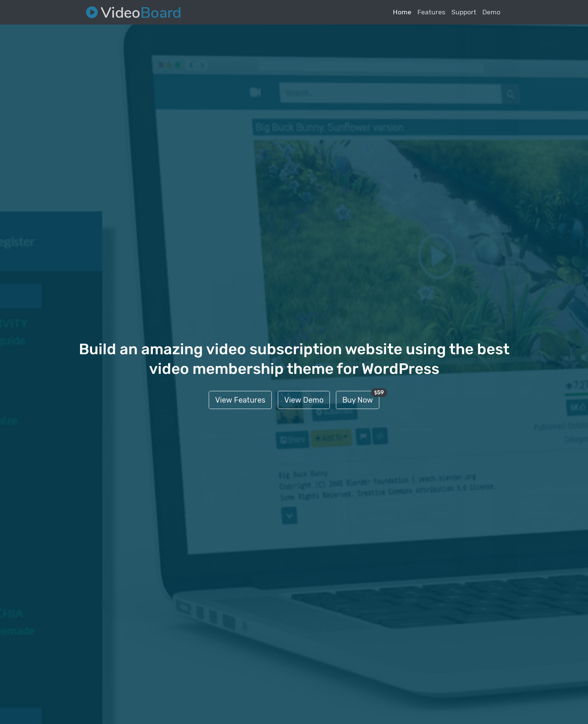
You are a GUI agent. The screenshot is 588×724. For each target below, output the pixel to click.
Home (402, 12)
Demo (491, 12)
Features (431, 12)
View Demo (304, 400)
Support (464, 12)
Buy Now (361, 398)
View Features (240, 400)
